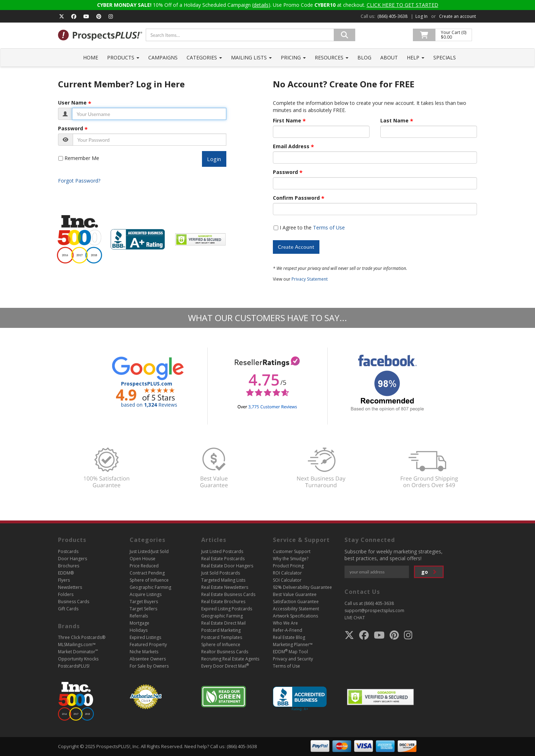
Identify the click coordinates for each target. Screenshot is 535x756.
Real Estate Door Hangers (227, 566)
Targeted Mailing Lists (223, 580)
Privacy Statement (310, 279)
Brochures (69, 566)
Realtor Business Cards (225, 652)
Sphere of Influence (149, 580)
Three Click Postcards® (82, 637)
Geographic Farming (150, 587)
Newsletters (70, 587)
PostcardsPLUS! (74, 666)
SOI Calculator (287, 580)
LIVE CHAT (355, 618)
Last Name (394, 121)
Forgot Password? (79, 181)
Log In (421, 16)
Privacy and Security (293, 659)
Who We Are (285, 623)
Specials (445, 57)
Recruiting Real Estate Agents (230, 659)
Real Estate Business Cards (228, 594)
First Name (287, 121)
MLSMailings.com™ (77, 644)
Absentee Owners (148, 659)
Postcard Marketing (221, 630)
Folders (66, 594)
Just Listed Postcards (222, 551)
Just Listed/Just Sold (149, 551)
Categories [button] (204, 57)
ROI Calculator (287, 573)
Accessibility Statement (296, 609)
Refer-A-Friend (288, 630)
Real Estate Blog (289, 637)
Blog (364, 57)
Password (71, 129)
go (429, 572)
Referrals (139, 616)
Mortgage (139, 623)
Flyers (64, 580)
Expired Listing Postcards (227, 609)
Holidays (139, 630)
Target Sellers (143, 609)
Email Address (291, 146)
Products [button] (123, 57)
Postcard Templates (222, 637)
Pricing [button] (293, 57)
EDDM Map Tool (290, 652)
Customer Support (292, 551)
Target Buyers (144, 602)
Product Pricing (288, 566)
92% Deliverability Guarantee (302, 587)
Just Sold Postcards (221, 573)
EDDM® (66, 573)
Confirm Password (296, 198)
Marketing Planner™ (293, 644)
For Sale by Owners (149, 666)
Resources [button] (332, 57)
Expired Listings (145, 637)
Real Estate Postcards (223, 559)
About (389, 57)
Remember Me (82, 158)
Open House (143, 559)
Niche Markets (144, 652)
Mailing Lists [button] (251, 57)
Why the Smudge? (291, 559)
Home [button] (91, 57)
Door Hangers (73, 559)
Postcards (68, 551)
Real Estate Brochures (223, 602)
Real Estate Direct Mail (223, 623)
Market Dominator (78, 652)
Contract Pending (147, 573)
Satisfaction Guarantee (296, 602)
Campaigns (163, 57)
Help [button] (416, 57)
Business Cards (74, 602)
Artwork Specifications (295, 616)
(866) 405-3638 (392, 16)
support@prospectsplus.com (374, 610)
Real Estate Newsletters (225, 587)
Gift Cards (68, 609)
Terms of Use (329, 227)
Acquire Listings (146, 594)
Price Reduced (144, 566)
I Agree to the (312, 227)
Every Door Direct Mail (225, 666)
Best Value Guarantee (295, 594)
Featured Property (148, 644)
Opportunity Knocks (78, 659)
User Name (72, 103)
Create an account (457, 16)
